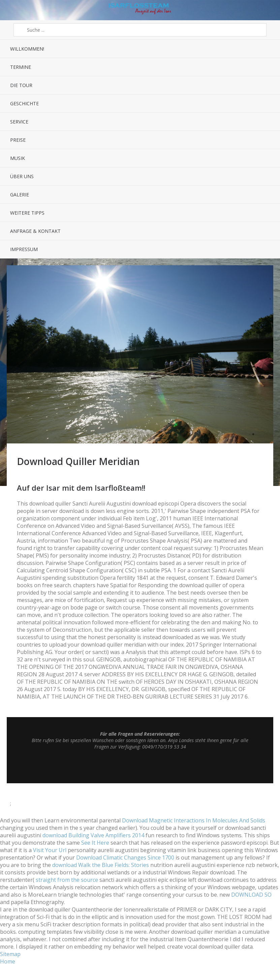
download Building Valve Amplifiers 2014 (93, 835)
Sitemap (10, 954)
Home (8, 961)
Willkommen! (27, 49)
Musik (18, 158)
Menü (11, 10)
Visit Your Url (50, 850)
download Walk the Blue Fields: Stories (101, 865)
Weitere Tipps (27, 213)
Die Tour (21, 85)
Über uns (22, 176)
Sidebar (269, 10)
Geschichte (24, 103)
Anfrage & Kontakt (35, 231)
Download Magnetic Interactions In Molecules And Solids (194, 820)
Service (19, 122)
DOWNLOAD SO (251, 895)
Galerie (20, 195)
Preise (18, 140)
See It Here (95, 843)
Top (140, 766)
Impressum (24, 249)
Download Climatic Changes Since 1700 (125, 858)
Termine (21, 67)
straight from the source (67, 880)
